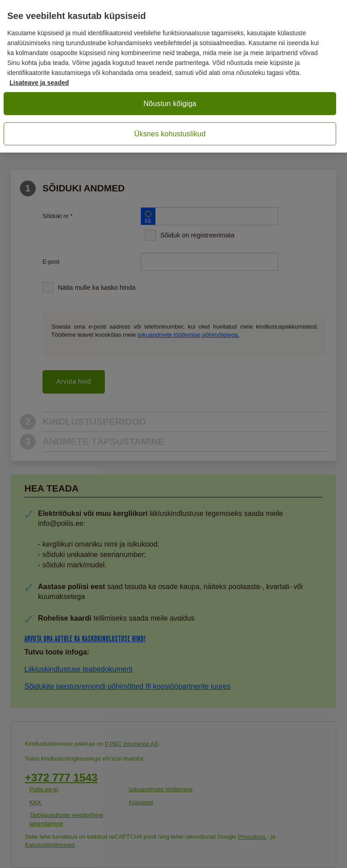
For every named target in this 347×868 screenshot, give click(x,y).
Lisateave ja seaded (39, 83)
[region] (173, 76)
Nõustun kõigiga (170, 104)
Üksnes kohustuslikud (170, 134)
